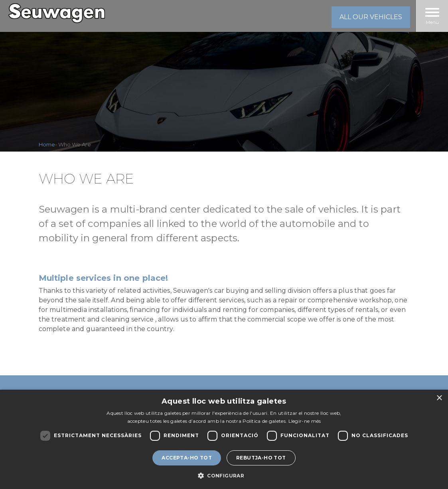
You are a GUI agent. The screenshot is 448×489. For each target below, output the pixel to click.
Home (47, 144)
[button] (224, 475)
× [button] (439, 398)
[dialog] (224, 439)
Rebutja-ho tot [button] (261, 458)
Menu (432, 17)
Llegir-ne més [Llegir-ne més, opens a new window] (305, 421)
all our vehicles (371, 17)
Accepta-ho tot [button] (187, 458)
